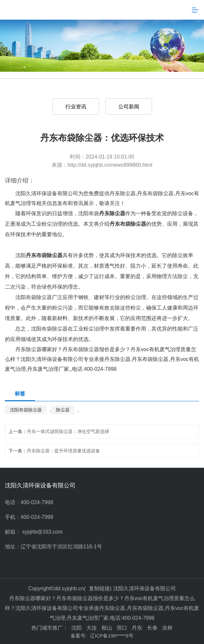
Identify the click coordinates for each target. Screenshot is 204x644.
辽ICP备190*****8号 (112, 636)
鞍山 (107, 628)
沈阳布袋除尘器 (26, 410)
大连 (92, 628)
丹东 (137, 628)
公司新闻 (129, 107)
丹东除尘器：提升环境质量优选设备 (63, 451)
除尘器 (63, 410)
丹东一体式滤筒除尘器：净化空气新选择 (68, 431)
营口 (122, 628)
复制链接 (99, 588)
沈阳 (76, 628)
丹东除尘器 (123, 193)
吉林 (167, 628)
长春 (152, 628)
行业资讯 (76, 107)
